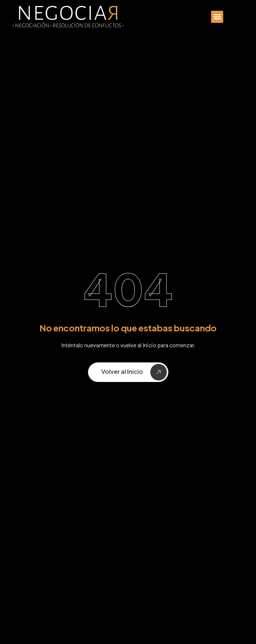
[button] (217, 17)
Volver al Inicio (134, 372)
